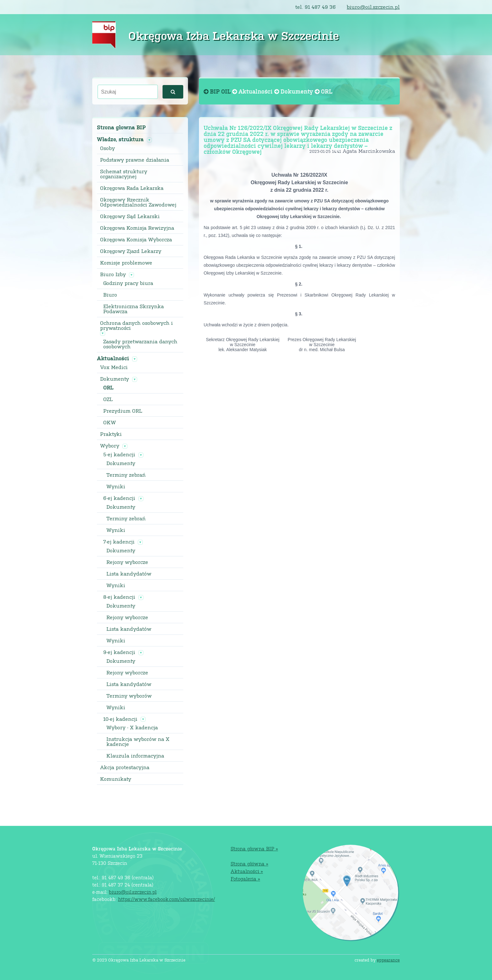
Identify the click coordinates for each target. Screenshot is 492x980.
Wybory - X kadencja (132, 727)
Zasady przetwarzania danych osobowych (140, 344)
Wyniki (116, 486)
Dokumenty (115, 379)
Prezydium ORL (123, 411)
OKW (110, 422)
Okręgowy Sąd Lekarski (130, 216)
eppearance (388, 960)
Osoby (107, 148)
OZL (108, 399)
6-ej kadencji (119, 498)
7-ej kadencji (119, 542)
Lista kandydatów (129, 574)
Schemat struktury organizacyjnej (124, 174)
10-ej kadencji (120, 719)
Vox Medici (114, 367)
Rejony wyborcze (127, 562)
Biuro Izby (113, 274)
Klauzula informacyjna (135, 756)
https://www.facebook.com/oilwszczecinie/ (166, 899)
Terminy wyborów (129, 696)
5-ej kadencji (119, 454)
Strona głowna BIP (121, 127)
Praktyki (111, 434)
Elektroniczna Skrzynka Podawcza (134, 309)
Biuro (110, 295)
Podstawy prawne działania (135, 160)
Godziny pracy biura (128, 283)
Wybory (110, 446)
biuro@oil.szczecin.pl (373, 7)
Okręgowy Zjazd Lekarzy (131, 251)
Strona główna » (249, 863)
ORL (108, 388)
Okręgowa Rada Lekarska (132, 188)
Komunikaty (116, 779)
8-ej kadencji (119, 597)
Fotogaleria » (245, 878)
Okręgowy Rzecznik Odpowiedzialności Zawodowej (138, 202)
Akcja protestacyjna (125, 767)
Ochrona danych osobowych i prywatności (136, 325)
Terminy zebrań (126, 475)
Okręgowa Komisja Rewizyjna (137, 228)
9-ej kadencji (119, 652)
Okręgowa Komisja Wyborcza (136, 239)
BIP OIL (218, 91)
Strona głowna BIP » (254, 848)
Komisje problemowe (126, 263)
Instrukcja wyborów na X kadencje (138, 742)
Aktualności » (247, 871)
